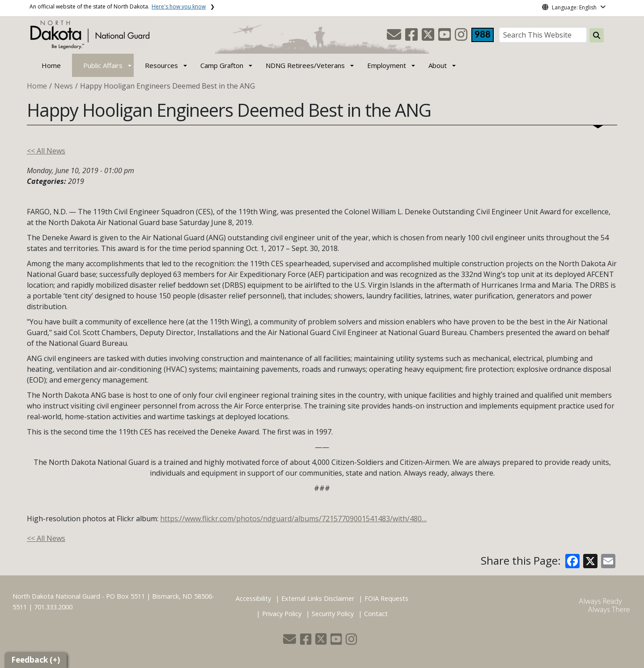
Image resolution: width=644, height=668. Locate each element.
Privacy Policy (282, 614)
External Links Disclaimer (318, 598)
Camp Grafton (222, 65)
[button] (395, 37)
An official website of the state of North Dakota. (118, 6)
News (64, 86)
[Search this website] (597, 35)
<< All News (46, 151)
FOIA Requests (386, 598)
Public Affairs (103, 65)
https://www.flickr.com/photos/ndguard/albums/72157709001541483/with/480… (293, 519)
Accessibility (253, 598)
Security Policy (333, 614)
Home (51, 65)
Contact (376, 614)
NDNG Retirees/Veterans (305, 65)
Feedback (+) (36, 660)
